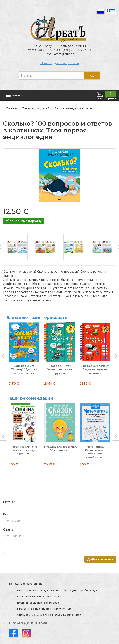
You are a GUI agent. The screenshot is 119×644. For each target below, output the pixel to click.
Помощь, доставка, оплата (60, 63)
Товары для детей (36, 108)
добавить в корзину (24, 221)
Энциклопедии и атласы (73, 108)
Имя (6, 514)
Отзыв (8, 530)
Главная (12, 108)
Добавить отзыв (100, 559)
